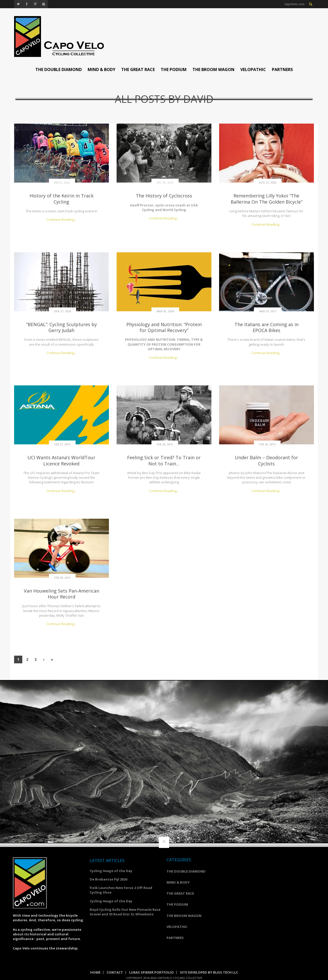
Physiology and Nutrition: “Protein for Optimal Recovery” (164, 327)
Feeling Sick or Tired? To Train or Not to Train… (164, 460)
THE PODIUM (174, 69)
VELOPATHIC (253, 69)
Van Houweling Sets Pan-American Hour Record (61, 594)
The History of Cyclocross (164, 196)
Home (95, 972)
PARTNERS (282, 69)
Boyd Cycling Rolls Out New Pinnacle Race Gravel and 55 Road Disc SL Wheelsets (125, 912)
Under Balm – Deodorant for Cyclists (266, 460)
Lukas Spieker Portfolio (151, 972)
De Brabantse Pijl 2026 (108, 879)
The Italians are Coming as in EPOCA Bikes (266, 327)
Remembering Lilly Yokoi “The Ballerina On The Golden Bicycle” (266, 199)
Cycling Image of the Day (111, 871)
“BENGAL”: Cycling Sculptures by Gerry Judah (61, 327)
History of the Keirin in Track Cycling (61, 199)
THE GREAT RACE (138, 69)
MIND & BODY (101, 69)
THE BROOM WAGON (213, 69)
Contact (115, 972)
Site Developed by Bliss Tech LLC (209, 972)
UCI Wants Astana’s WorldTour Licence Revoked (61, 460)
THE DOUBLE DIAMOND (59, 69)
